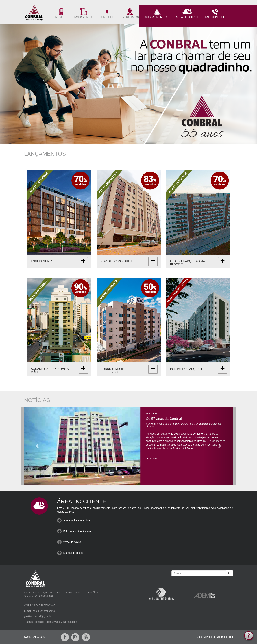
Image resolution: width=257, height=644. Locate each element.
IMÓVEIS (61, 13)
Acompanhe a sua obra (77, 520)
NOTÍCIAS (37, 400)
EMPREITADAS (130, 13)
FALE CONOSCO (215, 13)
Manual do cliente (73, 553)
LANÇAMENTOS (84, 13)
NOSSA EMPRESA (157, 13)
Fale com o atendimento (77, 531)
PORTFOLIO (107, 13)
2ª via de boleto (72, 542)
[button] (16, 77)
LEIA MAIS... (153, 459)
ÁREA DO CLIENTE (187, 13)
